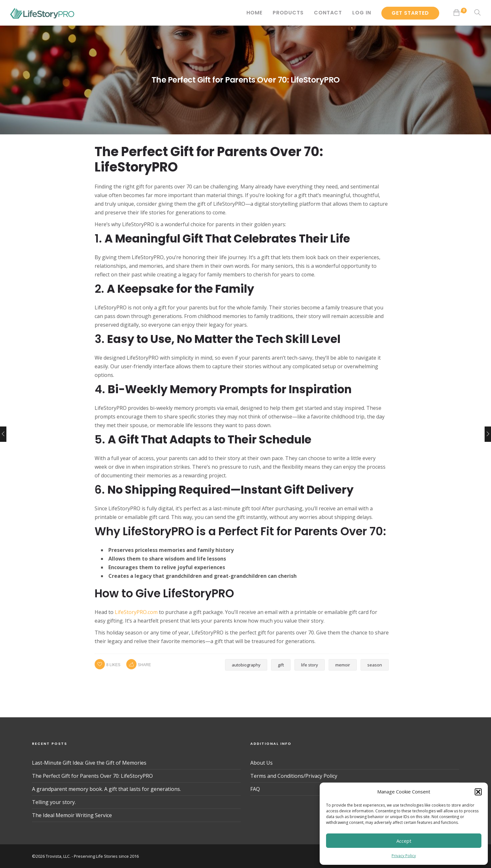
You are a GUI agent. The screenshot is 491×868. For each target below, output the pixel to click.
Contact (328, 13)
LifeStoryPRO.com (136, 612)
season (375, 665)
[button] (478, 792)
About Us (261, 763)
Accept (404, 841)
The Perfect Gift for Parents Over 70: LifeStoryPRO (92, 776)
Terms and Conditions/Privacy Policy (294, 776)
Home (254, 13)
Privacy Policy (404, 856)
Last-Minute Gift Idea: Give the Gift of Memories (89, 763)
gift (281, 665)
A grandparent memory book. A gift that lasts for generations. (106, 789)
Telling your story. (54, 802)
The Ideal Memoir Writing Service (72, 815)
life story (310, 665)
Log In (362, 13)
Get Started (410, 13)
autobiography (246, 665)
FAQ (255, 789)
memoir (343, 665)
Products (288, 13)
